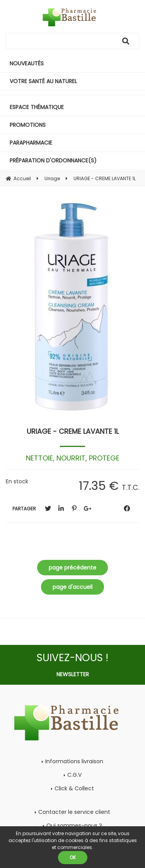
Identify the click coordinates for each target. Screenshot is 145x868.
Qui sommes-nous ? (74, 825)
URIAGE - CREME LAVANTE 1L (73, 431)
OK (73, 857)
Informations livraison (74, 761)
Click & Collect (74, 788)
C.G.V (74, 775)
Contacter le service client (74, 812)
